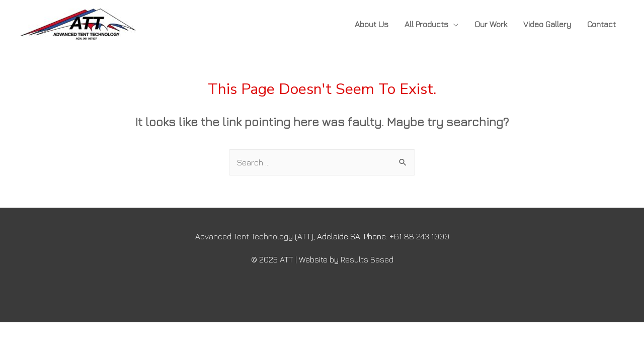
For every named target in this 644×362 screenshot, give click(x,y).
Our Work (491, 24)
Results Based (367, 259)
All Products (426, 24)
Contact (601, 24)
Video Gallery (547, 24)
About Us (372, 24)
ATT (287, 259)
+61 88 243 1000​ (419, 236)
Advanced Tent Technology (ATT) (254, 236)
